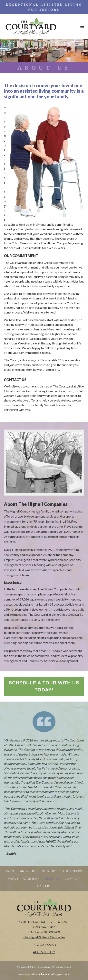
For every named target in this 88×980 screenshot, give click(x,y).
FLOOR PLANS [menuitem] (72, 871)
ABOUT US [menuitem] (52, 878)
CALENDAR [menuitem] (31, 878)
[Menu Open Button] (82, 26)
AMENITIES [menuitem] (28, 871)
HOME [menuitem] (11, 871)
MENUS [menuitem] (13, 878)
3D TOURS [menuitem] (49, 871)
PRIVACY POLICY (44, 944)
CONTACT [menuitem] (73, 878)
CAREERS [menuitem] (44, 886)
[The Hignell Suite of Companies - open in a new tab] (44, 937)
